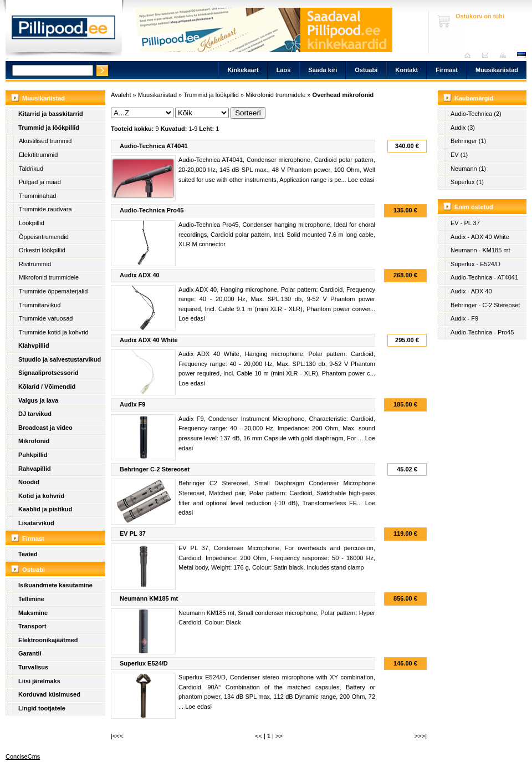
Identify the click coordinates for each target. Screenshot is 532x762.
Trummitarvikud (40, 305)
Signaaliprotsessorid (48, 373)
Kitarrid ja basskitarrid (51, 114)
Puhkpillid (33, 455)
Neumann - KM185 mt (480, 250)
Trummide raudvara (45, 209)
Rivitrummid (35, 264)
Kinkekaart (243, 70)
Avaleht (470, 55)
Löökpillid (32, 223)
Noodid (29, 482)
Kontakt (406, 70)
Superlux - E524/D (475, 264)
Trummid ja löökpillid (49, 128)
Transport (32, 626)
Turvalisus (33, 667)
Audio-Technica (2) (476, 114)
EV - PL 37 (465, 223)
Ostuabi (366, 70)
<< (259, 736)
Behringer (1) (468, 141)
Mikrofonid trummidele (49, 277)
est (521, 55)
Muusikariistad (497, 70)
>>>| (421, 736)
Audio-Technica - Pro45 (482, 332)
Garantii (30, 653)
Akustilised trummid (45, 141)
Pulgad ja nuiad (40, 182)
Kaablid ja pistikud (45, 509)
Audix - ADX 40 (471, 291)
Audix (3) (463, 128)
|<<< (117, 736)
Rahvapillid (35, 469)
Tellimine (31, 599)
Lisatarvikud (36, 523)
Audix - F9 (464, 318)
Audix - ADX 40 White (480, 237)
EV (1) (459, 155)
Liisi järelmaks (39, 681)
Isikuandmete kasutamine (55, 585)
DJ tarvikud (35, 414)
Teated (28, 554)
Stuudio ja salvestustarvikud (60, 359)
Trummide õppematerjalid (53, 291)
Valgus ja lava (38, 400)
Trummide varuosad (46, 318)
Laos (284, 70)
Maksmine (33, 613)
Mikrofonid (34, 441)
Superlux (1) (467, 182)
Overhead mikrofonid (343, 95)
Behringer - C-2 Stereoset (485, 305)
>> (279, 736)
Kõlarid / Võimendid (47, 387)
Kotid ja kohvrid (41, 496)
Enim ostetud (474, 207)
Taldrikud (31, 169)
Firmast (447, 70)
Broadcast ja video (45, 428)
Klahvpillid (34, 346)
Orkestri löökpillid (42, 250)
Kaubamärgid (474, 98)
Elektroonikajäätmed (48, 640)
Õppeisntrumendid (44, 237)
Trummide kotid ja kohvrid (54, 332)
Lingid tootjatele (42, 708)
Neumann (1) (468, 169)
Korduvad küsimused (49, 694)
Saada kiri (488, 55)
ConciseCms (23, 756)
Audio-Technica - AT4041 (484, 277)
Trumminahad (37, 196)
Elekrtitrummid (38, 155)
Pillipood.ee (64, 31)
